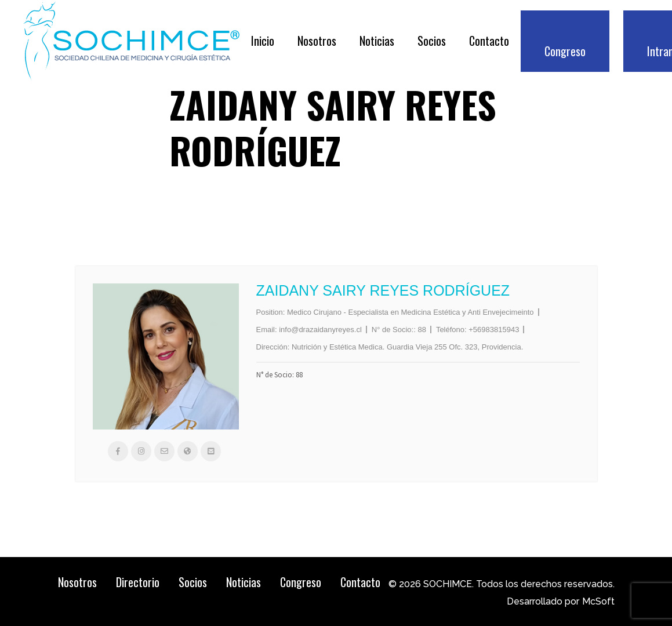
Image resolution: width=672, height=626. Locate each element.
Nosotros (77, 582)
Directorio (138, 582)
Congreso (301, 582)
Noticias (244, 582)
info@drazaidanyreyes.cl (320, 330)
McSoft (598, 601)
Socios (193, 582)
